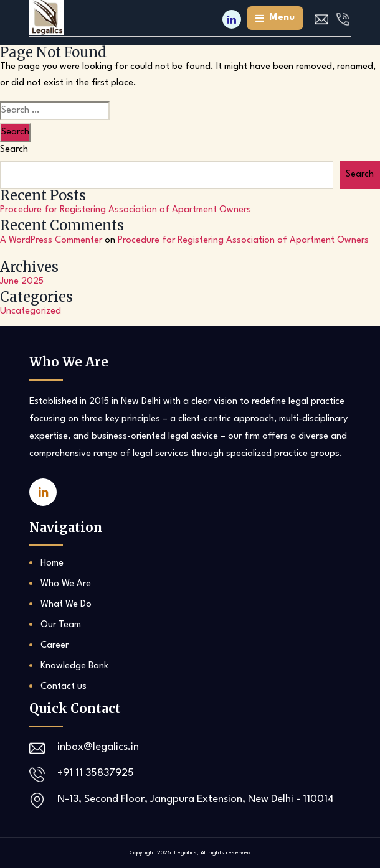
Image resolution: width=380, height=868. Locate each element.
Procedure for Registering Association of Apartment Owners (126, 210)
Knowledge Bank (74, 666)
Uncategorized (31, 311)
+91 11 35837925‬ (96, 773)
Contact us (64, 687)
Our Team (61, 625)
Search (14, 150)
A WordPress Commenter (51, 240)
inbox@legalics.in (98, 747)
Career (55, 646)
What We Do (66, 604)
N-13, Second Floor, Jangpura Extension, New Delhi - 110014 (196, 799)
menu (275, 18)
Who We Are (66, 584)
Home (52, 563)
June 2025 (22, 282)
